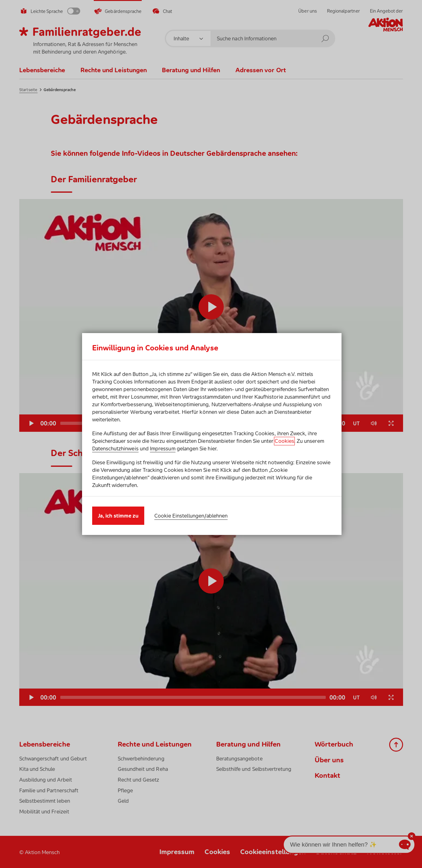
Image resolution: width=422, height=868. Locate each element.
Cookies (284, 441)
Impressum (163, 449)
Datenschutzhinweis (115, 449)
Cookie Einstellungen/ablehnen (191, 516)
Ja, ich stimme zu (118, 516)
